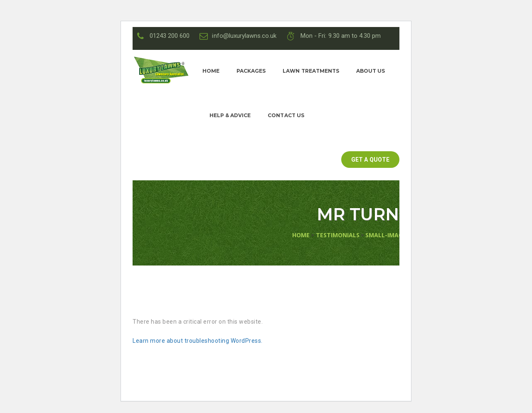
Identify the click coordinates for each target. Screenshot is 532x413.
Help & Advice (230, 115)
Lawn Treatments (311, 71)
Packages (251, 71)
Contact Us (286, 115)
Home (211, 71)
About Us (371, 71)
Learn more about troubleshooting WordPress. (198, 341)
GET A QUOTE (370, 160)
